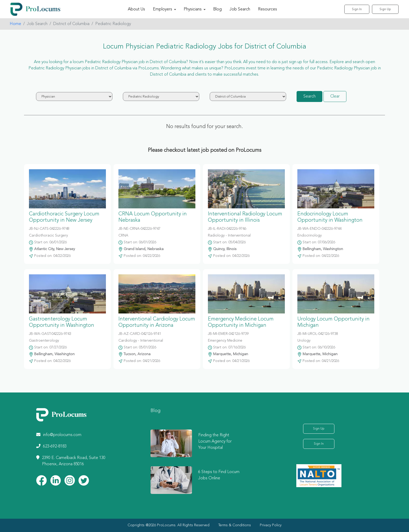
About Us (136, 9)
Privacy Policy (271, 525)
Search (309, 96)
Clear (335, 96)
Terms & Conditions (235, 525)
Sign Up (385, 9)
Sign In (357, 9)
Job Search (240, 9)
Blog (217, 9)
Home (15, 24)
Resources (267, 9)
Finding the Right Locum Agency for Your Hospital (215, 442)
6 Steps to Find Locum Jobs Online (219, 475)
